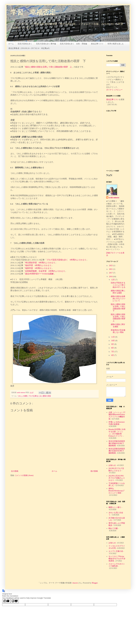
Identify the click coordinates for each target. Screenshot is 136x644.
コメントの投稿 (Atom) (24, 475)
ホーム (11, 44)
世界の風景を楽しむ (116, 44)
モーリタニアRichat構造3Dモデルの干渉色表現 (117, 559)
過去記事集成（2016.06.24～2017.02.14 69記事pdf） (30, 48)
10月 (113, 341)
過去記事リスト (97, 44)
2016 (111, 277)
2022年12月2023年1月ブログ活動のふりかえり (117, 478)
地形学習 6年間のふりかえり (38, 268)
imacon (75, 583)
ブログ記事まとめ (35, 396)
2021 (111, 269)
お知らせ (112, 465)
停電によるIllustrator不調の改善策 (117, 423)
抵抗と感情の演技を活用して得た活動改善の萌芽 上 (48, 67)
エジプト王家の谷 (116, 551)
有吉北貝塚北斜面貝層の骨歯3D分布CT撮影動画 (117, 443)
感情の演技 (47, 396)
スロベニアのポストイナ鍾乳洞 (117, 565)
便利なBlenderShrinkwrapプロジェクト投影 (117, 491)
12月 (113, 280)
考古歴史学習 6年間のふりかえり (40, 263)
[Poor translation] (15, 601)
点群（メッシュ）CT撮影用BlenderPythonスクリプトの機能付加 (117, 416)
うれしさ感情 (22, 396)
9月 (113, 344)
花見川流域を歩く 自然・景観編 (73, 44)
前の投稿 (94, 471)
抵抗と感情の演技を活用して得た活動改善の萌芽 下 (119, 308)
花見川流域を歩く (25, 44)
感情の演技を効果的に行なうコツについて (118, 299)
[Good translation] (6, 601)
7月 (113, 352)
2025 (111, 266)
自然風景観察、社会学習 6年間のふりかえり (45, 271)
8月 (113, 348)
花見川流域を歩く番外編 (46, 44)
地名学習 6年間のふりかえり (38, 265)
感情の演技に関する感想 (118, 325)
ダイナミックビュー (114, 90)
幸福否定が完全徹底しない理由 (118, 331)
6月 (113, 355)
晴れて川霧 (113, 528)
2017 (111, 273)
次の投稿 (15, 471)
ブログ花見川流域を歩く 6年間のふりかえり (66, 260)
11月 (113, 337)
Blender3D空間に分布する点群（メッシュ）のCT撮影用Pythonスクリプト (117, 433)
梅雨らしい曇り (115, 507)
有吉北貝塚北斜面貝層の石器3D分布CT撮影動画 (117, 451)
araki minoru (114, 198)
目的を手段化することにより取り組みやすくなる (118, 285)
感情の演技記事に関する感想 (118, 292)
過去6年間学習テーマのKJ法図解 (39, 274)
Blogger (95, 583)
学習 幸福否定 (33, 13)
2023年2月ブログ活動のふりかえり (116, 470)
